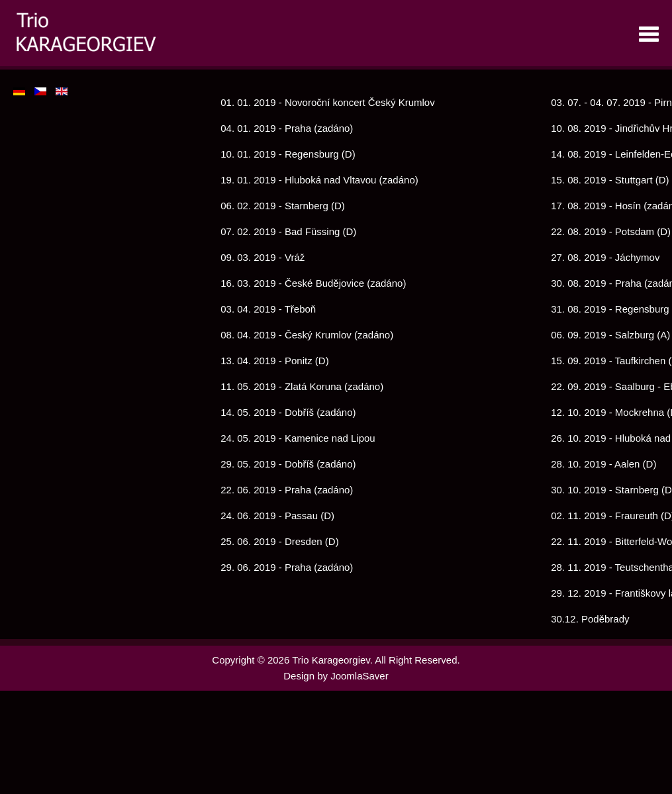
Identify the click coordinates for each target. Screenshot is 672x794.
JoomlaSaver (360, 676)
